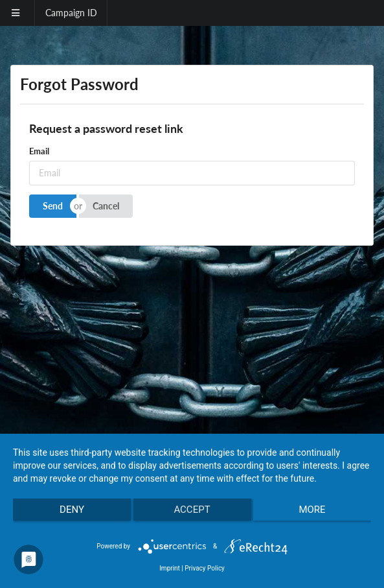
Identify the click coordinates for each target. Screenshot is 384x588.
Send (53, 206)
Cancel (106, 206)
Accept (192, 510)
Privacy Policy (205, 568)
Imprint (170, 568)
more (312, 510)
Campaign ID (71, 13)
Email (39, 151)
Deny (72, 510)
